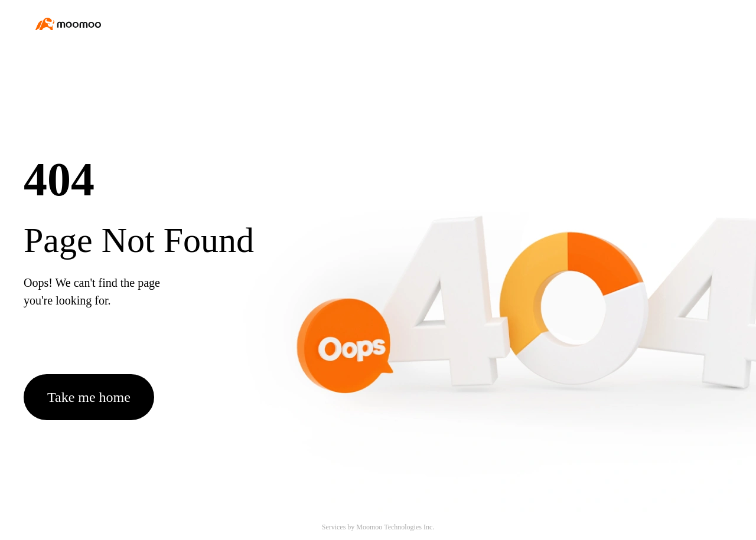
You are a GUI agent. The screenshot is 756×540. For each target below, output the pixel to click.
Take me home (89, 397)
